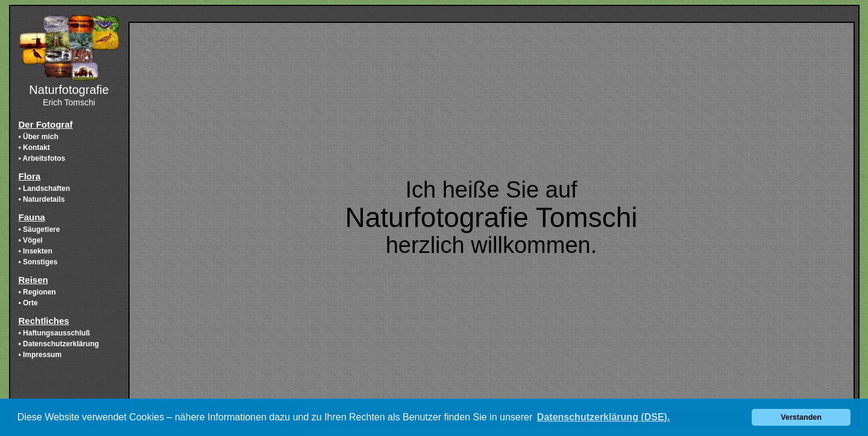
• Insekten (36, 251)
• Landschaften (45, 188)
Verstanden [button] (801, 417)
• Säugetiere (39, 229)
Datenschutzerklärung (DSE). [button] (603, 417)
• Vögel (31, 240)
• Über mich (39, 137)
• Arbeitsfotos (42, 158)
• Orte (28, 303)
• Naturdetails (42, 199)
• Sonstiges (38, 262)
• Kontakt (34, 148)
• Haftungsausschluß (55, 333)
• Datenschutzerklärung (59, 344)
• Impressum (40, 355)
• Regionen (37, 292)
